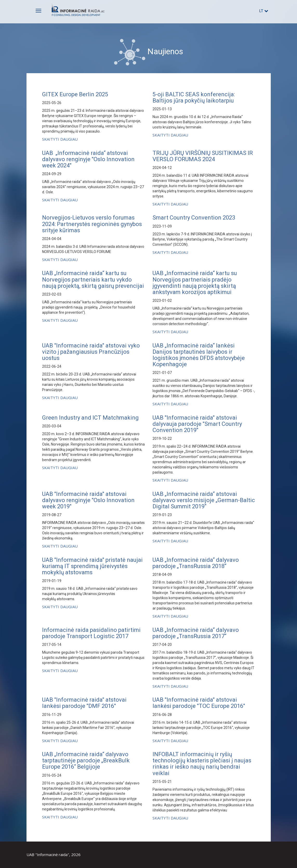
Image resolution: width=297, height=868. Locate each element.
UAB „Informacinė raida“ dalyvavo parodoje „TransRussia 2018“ (196, 563)
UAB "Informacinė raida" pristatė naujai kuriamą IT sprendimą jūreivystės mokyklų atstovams (92, 566)
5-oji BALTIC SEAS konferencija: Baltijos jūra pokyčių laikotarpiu (194, 97)
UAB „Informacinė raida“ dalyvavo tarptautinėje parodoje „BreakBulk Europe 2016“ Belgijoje (86, 760)
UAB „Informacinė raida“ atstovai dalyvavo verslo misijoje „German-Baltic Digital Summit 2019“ (204, 500)
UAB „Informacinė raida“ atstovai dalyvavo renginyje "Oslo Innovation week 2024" (88, 159)
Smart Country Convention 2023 (194, 218)
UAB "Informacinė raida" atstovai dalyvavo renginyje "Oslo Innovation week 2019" (88, 500)
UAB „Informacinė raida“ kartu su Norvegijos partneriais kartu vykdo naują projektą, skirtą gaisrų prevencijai (93, 279)
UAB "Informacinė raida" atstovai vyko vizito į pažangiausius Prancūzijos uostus (91, 352)
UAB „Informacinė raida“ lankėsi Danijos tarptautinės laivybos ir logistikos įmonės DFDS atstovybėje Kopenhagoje (199, 355)
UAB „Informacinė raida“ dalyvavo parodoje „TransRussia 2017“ (196, 633)
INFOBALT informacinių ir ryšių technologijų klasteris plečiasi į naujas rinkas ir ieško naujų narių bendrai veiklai (202, 764)
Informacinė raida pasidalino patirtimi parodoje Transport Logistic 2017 (91, 633)
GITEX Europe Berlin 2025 (75, 94)
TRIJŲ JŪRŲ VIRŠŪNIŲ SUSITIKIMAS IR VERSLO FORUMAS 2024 (203, 156)
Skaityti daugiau (60, 139)
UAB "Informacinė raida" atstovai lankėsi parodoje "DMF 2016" (84, 703)
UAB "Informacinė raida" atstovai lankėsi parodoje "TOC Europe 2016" (199, 703)
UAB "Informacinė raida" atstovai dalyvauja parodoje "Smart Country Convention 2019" (197, 424)
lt (264, 11)
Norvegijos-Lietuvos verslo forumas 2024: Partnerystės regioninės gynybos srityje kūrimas (92, 224)
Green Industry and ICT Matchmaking (90, 418)
